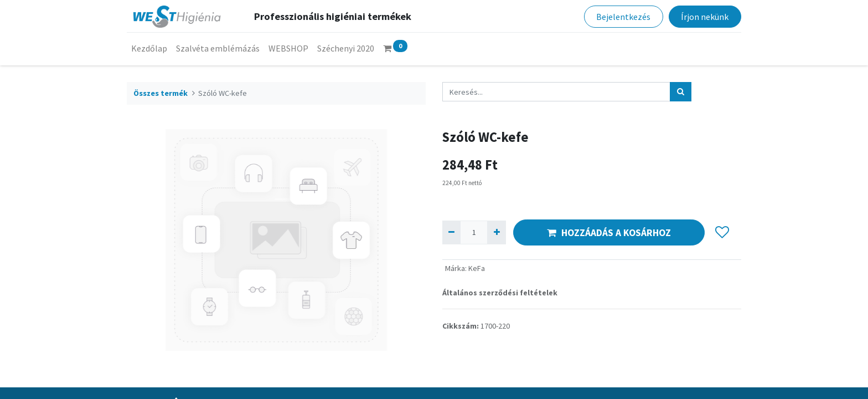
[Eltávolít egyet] (451, 232)
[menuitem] (149, 48)
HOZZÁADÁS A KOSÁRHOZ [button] (609, 233)
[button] (722, 233)
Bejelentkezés (623, 17)
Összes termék (161, 93)
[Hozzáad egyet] (496, 232)
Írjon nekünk (705, 17)
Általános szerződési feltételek (500, 293)
